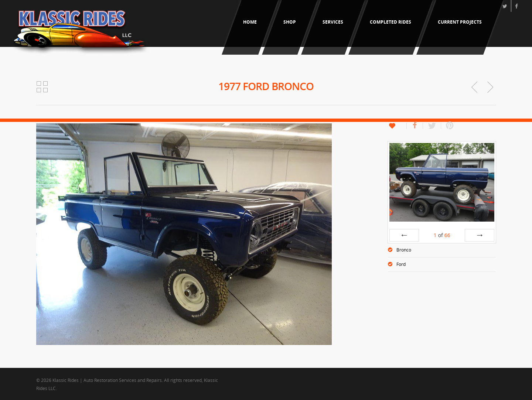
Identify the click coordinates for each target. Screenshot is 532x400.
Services (333, 22)
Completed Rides (391, 22)
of (442, 235)
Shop (290, 22)
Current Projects (460, 22)
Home (250, 22)
